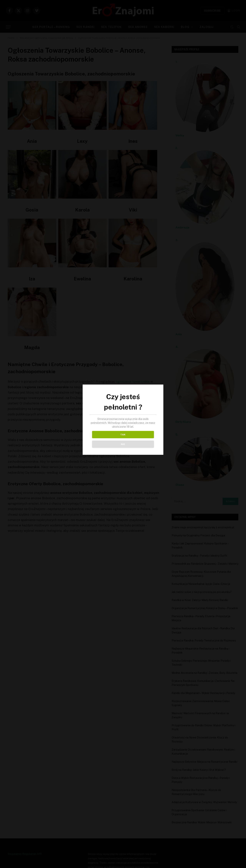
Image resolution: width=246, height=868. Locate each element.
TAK (106, 439)
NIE (140, 439)
